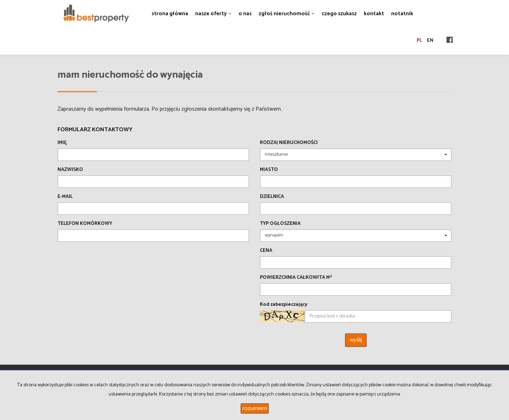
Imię (62, 143)
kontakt (374, 14)
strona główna (170, 14)
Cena (266, 251)
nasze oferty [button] (213, 14)
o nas (245, 14)
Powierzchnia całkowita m (296, 278)
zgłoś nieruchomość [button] (287, 14)
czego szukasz (339, 14)
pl (419, 41)
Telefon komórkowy (85, 224)
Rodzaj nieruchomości (289, 143)
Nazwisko (70, 170)
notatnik (402, 14)
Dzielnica (272, 197)
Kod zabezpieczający (284, 305)
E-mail (65, 197)
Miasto (269, 170)
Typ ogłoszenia (280, 224)
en (430, 41)
